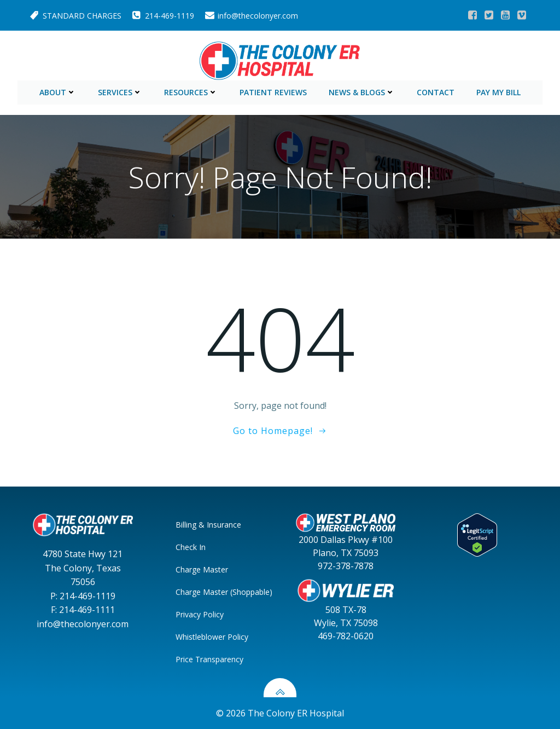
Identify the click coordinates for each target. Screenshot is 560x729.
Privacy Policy (200, 614)
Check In (191, 546)
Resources (191, 91)
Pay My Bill (498, 91)
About (58, 91)
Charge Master (202, 569)
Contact (436, 91)
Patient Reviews (273, 91)
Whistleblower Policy (212, 636)
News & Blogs (362, 91)
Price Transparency (210, 659)
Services (120, 91)
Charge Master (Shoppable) (214, 591)
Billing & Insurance (209, 524)
